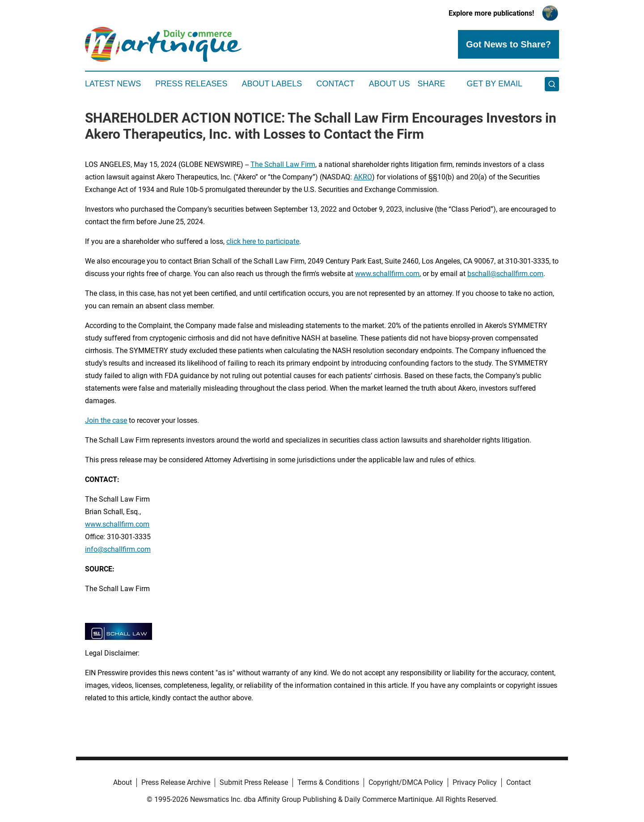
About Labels (272, 84)
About (123, 782)
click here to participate (263, 241)
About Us (390, 84)
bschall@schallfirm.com (505, 274)
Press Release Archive (176, 782)
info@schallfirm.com (118, 549)
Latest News (113, 84)
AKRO (363, 177)
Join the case (106, 420)
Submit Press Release (254, 782)
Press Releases (191, 84)
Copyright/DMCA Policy (406, 782)
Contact (335, 84)
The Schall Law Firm (283, 164)
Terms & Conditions (328, 782)
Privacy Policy (475, 782)
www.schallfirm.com (387, 274)
